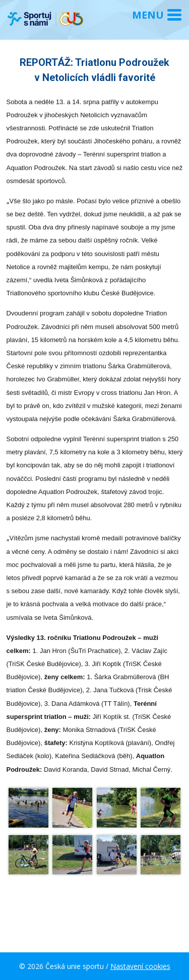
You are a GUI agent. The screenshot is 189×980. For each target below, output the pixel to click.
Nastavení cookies (140, 966)
